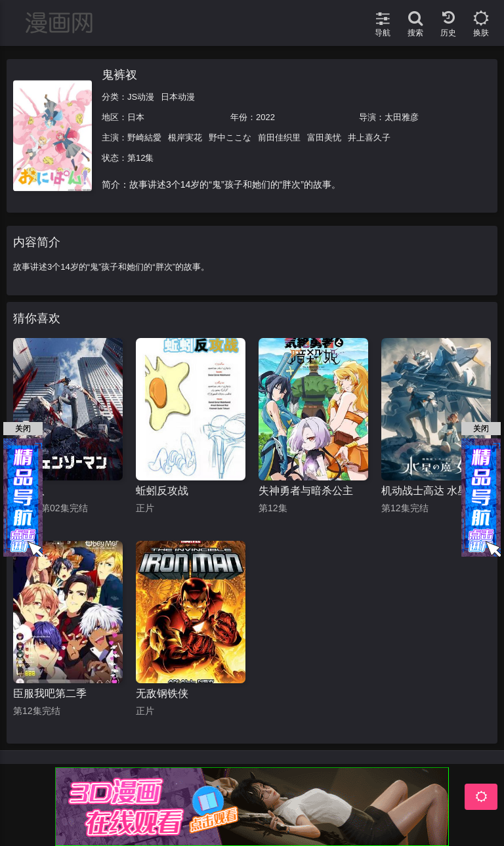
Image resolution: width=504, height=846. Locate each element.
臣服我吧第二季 (50, 693)
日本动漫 (178, 97)
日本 (136, 117)
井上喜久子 (369, 137)
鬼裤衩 (119, 75)
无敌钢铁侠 (162, 693)
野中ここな (230, 137)
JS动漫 (141, 97)
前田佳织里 (279, 137)
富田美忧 (324, 137)
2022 (265, 117)
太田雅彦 (402, 117)
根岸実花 (185, 137)
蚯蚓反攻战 (162, 491)
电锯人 (29, 491)
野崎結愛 (144, 137)
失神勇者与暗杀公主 (306, 491)
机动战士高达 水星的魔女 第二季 (436, 491)
